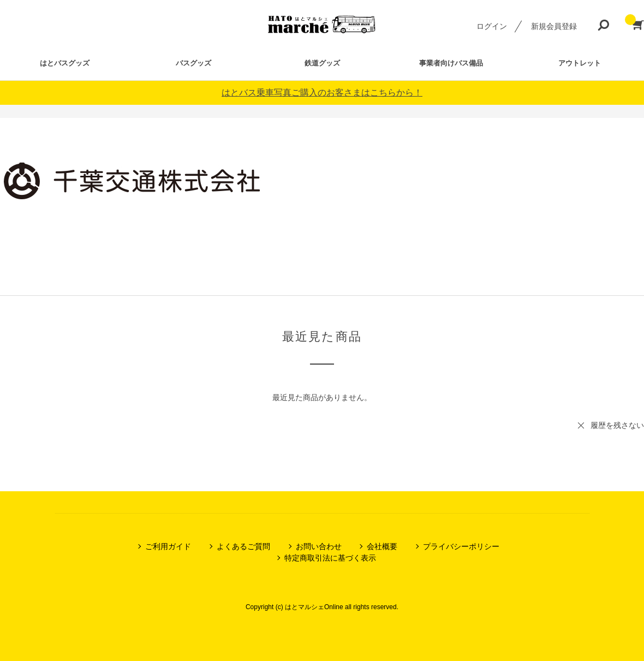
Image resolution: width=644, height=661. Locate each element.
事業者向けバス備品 (451, 63)
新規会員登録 (554, 26)
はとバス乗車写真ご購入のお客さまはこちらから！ (322, 93)
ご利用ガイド (168, 546)
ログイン (492, 26)
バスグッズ (193, 63)
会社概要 (382, 546)
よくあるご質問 (243, 546)
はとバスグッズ (65, 63)
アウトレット (580, 63)
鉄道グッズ (322, 63)
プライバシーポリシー (461, 546)
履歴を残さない (617, 425)
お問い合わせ (319, 546)
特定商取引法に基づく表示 (330, 558)
